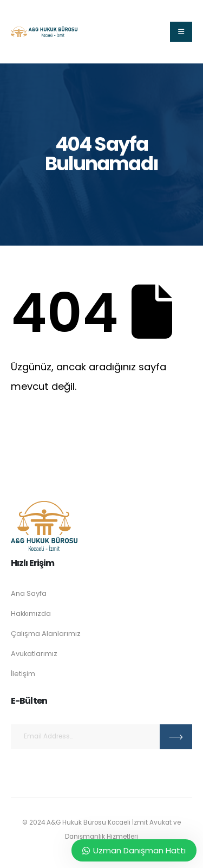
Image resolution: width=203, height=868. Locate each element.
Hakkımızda (31, 613)
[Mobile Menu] (181, 32)
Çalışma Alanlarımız (46, 634)
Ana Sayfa (29, 593)
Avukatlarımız (34, 654)
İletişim (23, 674)
